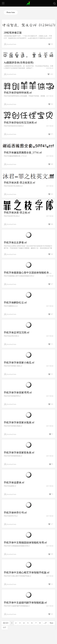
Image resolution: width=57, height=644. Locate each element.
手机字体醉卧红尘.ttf (15, 303)
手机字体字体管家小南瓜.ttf (19, 363)
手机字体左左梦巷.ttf (15, 242)
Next (51, 623)
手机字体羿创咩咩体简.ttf (18, 93)
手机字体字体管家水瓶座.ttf (19, 422)
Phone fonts (11, 12)
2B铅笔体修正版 (13, 33)
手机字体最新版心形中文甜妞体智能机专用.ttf (28, 273)
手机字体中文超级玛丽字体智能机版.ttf (25, 603)
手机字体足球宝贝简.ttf (17, 332)
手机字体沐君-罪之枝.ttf (17, 213)
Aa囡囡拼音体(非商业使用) (19, 63)
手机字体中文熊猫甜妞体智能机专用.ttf (25, 543)
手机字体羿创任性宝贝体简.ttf (20, 123)
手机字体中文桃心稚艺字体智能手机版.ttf (27, 572)
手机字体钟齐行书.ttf (15, 513)
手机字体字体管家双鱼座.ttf (19, 453)
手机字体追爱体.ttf (14, 483)
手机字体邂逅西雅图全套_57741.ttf (23, 153)
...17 (45, 623)
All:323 (6, 623)
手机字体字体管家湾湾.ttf (18, 393)
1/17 (4, 627)
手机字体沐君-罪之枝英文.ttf (19, 183)
